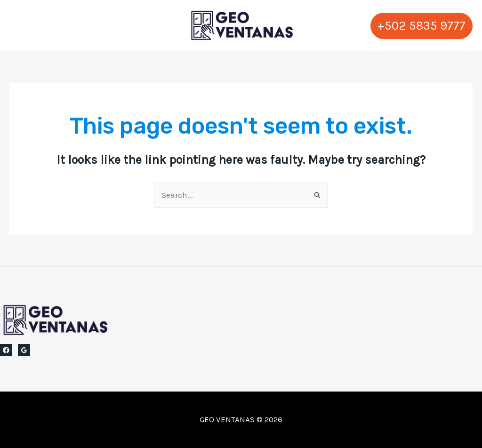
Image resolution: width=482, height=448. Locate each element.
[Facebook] (6, 350)
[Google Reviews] (24, 350)
